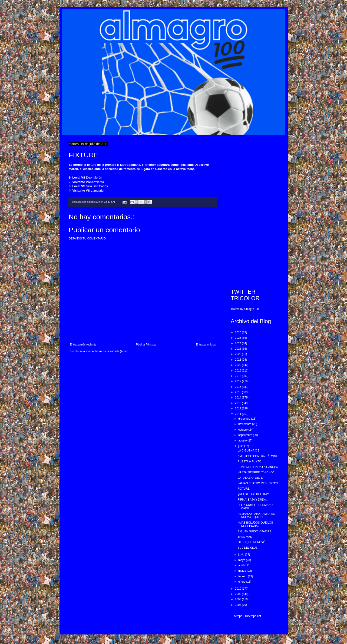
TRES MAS (245, 537)
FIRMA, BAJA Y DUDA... (253, 500)
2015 (238, 392)
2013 (238, 403)
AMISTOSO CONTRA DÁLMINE (258, 456)
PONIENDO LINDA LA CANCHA (258, 467)
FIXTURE (243, 489)
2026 (238, 332)
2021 (238, 360)
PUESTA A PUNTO (249, 461)
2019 (238, 371)
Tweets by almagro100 (245, 309)
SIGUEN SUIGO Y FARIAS (254, 531)
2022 (238, 354)
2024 (238, 343)
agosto (243, 441)
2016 (238, 387)
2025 (238, 338)
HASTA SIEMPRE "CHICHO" (256, 472)
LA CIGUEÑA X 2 (248, 451)
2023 (238, 349)
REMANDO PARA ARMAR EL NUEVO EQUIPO (256, 515)
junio (242, 554)
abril (241, 565)
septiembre (246, 435)
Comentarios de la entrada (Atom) (107, 351)
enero (242, 582)
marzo (243, 571)
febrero (243, 576)
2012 (238, 408)
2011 (238, 414)
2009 (238, 594)
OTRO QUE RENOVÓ (251, 542)
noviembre (245, 424)
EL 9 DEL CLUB (248, 548)
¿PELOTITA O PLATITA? (253, 494)
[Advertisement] (255, 212)
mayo (242, 560)
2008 (238, 599)
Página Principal (146, 345)
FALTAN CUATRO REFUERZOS (258, 483)
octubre (243, 430)
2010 (238, 589)
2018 (238, 376)
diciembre (245, 419)
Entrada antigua (206, 345)
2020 (238, 365)
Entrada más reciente (83, 345)
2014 (238, 398)
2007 (238, 605)
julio (241, 446)
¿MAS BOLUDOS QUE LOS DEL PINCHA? (255, 524)
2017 (238, 381)
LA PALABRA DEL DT (251, 478)
